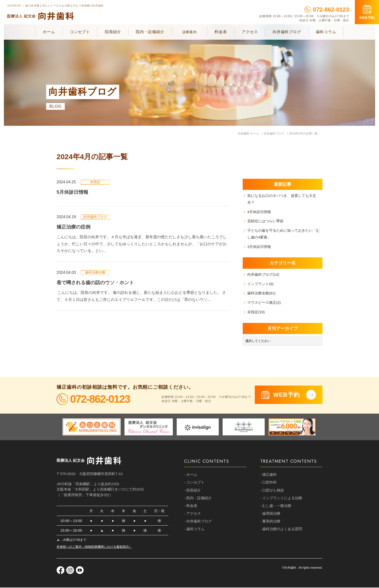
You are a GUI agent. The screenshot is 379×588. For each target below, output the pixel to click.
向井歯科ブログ (287, 32)
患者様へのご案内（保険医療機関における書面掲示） (94, 547)
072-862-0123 (327, 10)
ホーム (49, 32)
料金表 (221, 32)
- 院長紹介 (193, 491)
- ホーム (191, 475)
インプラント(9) (262, 284)
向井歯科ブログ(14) (264, 275)
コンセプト (80, 32)
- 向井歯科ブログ (198, 523)
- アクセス (193, 515)
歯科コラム (326, 32)
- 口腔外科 (269, 483)
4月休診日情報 (260, 212)
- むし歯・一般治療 (276, 507)
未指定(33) (257, 312)
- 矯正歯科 (269, 475)
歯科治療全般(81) (262, 294)
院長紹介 (113, 32)
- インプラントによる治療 (281, 499)
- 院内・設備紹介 (198, 499)
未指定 (95, 182)
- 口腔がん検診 (272, 491)
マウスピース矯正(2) (265, 303)
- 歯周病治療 (270, 515)
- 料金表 (191, 507)
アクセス (250, 32)
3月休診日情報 (260, 247)
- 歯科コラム (194, 531)
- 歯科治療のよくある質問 (281, 531)
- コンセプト (194, 483)
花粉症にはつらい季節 (267, 221)
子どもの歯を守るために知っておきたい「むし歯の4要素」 (282, 234)
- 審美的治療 (270, 523)
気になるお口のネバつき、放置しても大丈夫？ (284, 199)
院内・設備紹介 (150, 32)
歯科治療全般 (95, 273)
